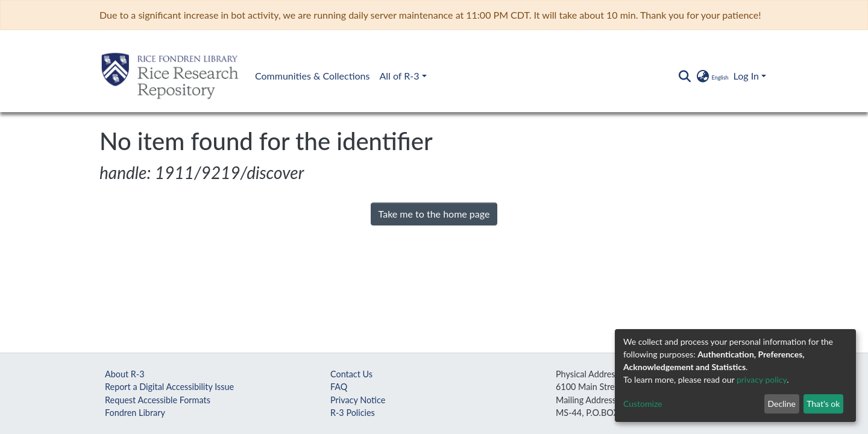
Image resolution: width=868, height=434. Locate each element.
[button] (712, 76)
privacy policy (762, 379)
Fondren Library (135, 413)
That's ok (823, 404)
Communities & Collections (312, 76)
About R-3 (125, 374)
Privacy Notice (358, 400)
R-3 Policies (353, 413)
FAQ (339, 387)
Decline (782, 404)
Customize (643, 404)
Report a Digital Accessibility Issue (169, 387)
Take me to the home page (434, 214)
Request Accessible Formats (158, 400)
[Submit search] (684, 76)
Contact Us (351, 374)
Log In (746, 76)
